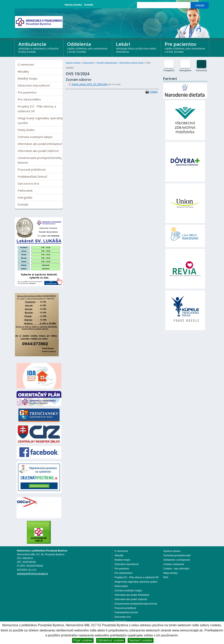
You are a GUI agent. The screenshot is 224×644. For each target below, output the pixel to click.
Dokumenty (89, 63)
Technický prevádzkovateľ (177, 555)
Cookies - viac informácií (176, 569)
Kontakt (89, 5)
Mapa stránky (170, 573)
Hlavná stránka (73, 5)
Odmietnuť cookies (111, 640)
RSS (166, 577)
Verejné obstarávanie (107, 63)
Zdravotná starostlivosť (34, 85)
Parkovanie (25, 190)
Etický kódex (26, 130)
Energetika (25, 197)
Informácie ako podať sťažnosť (38, 151)
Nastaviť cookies (141, 640)
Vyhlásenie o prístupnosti (177, 560)
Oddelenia (88, 47)
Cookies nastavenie (174, 564)
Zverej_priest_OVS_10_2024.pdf (89, 84)
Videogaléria (185, 70)
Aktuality (23, 71)
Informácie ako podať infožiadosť (40, 144)
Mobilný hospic (28, 78)
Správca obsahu (172, 551)
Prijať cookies (83, 640)
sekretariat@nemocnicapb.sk (32, 574)
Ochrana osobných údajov (35, 137)
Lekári (137, 47)
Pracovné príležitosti (32, 169)
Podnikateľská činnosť (32, 176)
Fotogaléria (169, 70)
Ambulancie (39, 47)
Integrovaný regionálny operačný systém (40, 120)
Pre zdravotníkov (29, 99)
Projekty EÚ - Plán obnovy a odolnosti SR (37, 109)
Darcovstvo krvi (28, 183)
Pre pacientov (185, 47)
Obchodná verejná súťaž (132, 63)
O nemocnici (26, 64)
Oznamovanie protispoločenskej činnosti (40, 160)
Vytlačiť (154, 92)
